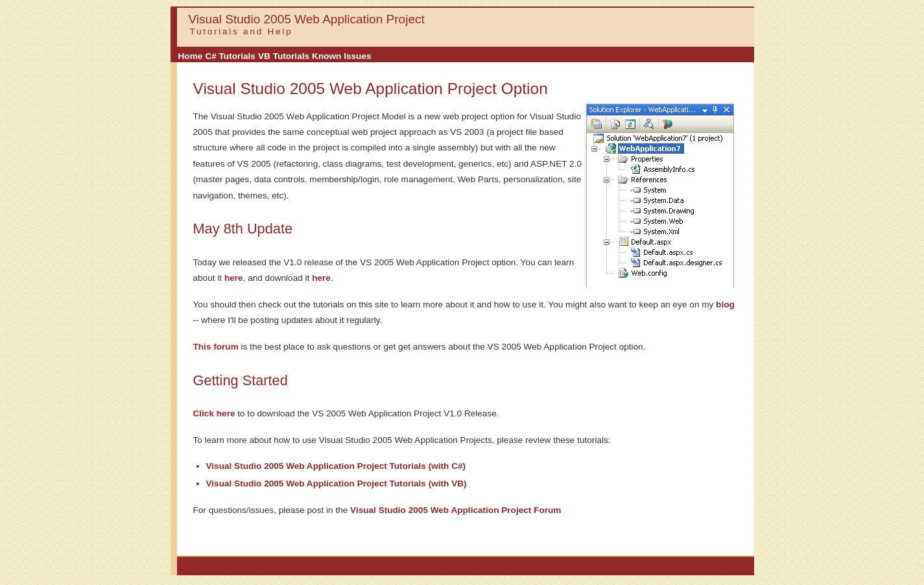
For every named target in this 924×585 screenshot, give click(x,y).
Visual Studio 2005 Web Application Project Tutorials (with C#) (336, 466)
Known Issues (341, 56)
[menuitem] (191, 56)
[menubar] (275, 56)
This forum (216, 347)
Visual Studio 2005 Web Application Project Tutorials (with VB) (337, 484)
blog (725, 304)
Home (191, 56)
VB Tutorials (284, 56)
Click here (214, 413)
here (234, 278)
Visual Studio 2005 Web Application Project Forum (456, 510)
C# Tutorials (230, 56)
